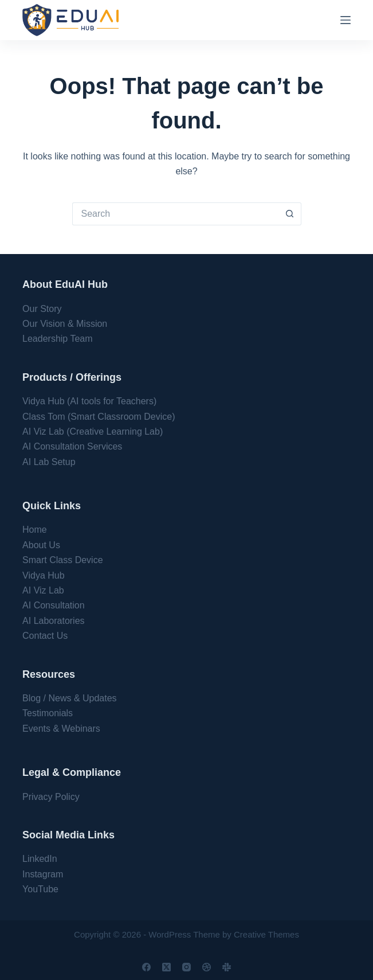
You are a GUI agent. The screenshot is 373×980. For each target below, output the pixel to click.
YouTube (40, 889)
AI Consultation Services (72, 446)
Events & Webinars (61, 729)
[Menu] (345, 20)
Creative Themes (266, 934)
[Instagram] (186, 967)
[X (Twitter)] (166, 967)
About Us (41, 545)
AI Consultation (54, 605)
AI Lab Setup (49, 462)
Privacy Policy (51, 797)
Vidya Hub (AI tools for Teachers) (89, 401)
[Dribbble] (207, 967)
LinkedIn (40, 859)
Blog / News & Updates (70, 698)
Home (35, 530)
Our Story (42, 309)
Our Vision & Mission (65, 324)
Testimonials (48, 713)
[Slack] (227, 967)
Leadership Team (57, 339)
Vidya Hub (44, 575)
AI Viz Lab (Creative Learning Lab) (93, 432)
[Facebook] (146, 967)
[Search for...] (175, 214)
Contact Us (45, 636)
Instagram (43, 874)
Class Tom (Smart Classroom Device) (99, 417)
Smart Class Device (62, 560)
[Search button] (290, 214)
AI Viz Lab (43, 590)
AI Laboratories (54, 621)
